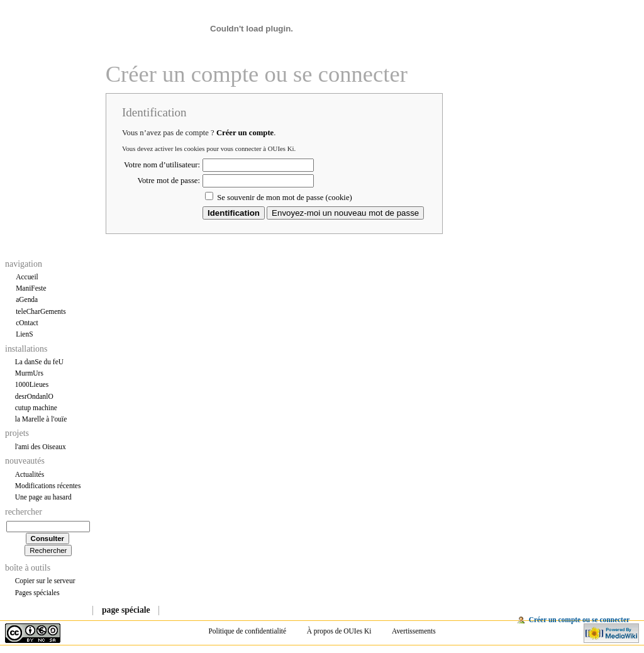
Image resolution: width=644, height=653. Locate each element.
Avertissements (414, 631)
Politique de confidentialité (247, 631)
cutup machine (36, 408)
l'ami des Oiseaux (41, 447)
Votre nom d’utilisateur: (162, 165)
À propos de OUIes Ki (339, 631)
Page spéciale (126, 610)
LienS (24, 334)
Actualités (30, 474)
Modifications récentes (48, 486)
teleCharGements (41, 311)
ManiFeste (31, 288)
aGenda (27, 299)
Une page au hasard (43, 497)
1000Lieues (32, 384)
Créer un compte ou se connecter (579, 620)
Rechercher (24, 512)
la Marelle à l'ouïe (41, 419)
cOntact (27, 323)
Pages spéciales (37, 593)
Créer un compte (245, 133)
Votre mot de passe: (169, 181)
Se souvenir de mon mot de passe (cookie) (285, 198)
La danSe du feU (39, 362)
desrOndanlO (34, 396)
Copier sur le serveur (45, 581)
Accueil (27, 277)
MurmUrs (29, 373)
